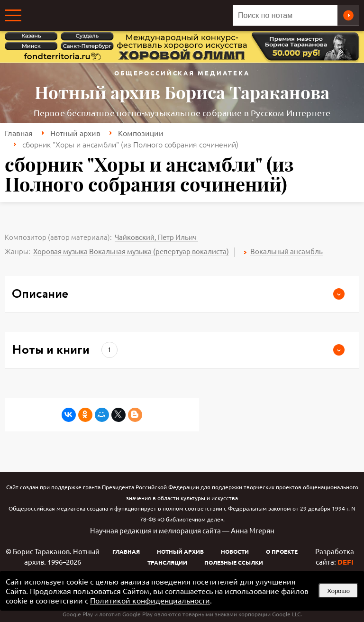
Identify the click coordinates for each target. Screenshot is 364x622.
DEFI (346, 562)
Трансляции (167, 562)
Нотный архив (75, 133)
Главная (19, 133)
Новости (235, 551)
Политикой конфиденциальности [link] (150, 600)
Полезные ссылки (234, 562)
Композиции (141, 133)
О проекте (282, 551)
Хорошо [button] (338, 591)
